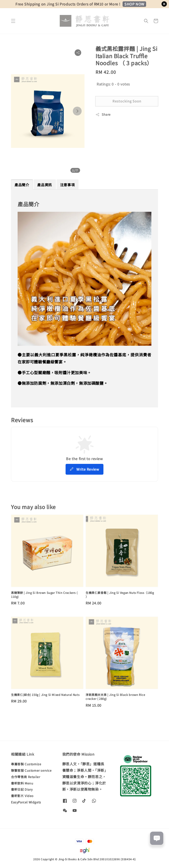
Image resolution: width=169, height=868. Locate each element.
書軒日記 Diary (22, 789)
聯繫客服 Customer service (31, 770)
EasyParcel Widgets (26, 802)
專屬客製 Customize (26, 764)
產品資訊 (44, 185)
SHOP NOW (134, 4)
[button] (13, 21)
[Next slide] (77, 111)
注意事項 (67, 185)
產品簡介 (22, 185)
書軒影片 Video (22, 796)
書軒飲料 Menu (22, 783)
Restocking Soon (127, 101)
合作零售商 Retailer (26, 777)
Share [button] (103, 114)
